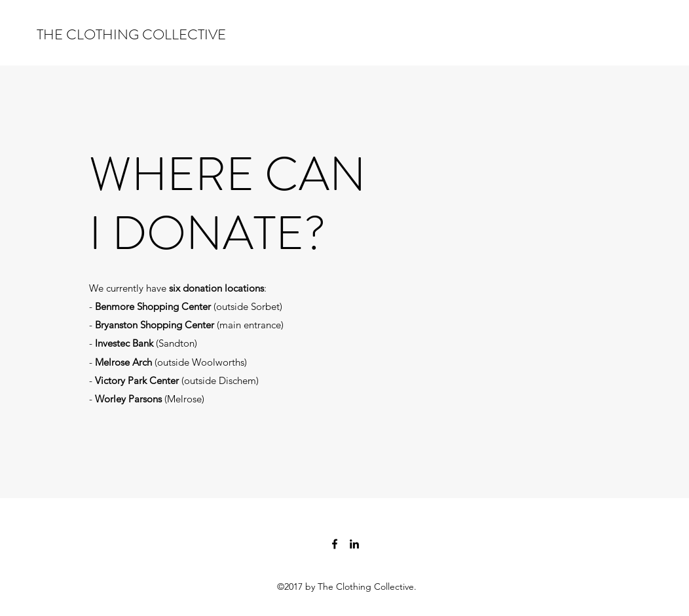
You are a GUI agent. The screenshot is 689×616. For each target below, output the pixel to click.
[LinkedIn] (354, 544)
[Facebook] (335, 544)
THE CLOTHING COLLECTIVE (131, 34)
